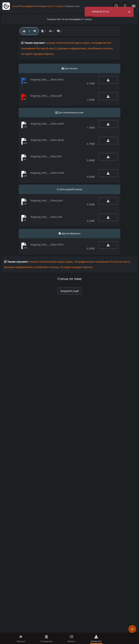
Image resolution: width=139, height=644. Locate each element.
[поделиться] (52, 31)
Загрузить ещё (69, 291)
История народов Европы (37, 54)
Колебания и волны (100, 48)
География (27, 6)
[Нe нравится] (35, 31)
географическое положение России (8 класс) (102, 262)
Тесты (15, 6)
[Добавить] (132, 629)
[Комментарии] (60, 31)
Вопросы (72, 641)
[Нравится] (24, 31)
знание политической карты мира (68, 43)
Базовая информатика (72, 48)
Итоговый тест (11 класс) (49, 6)
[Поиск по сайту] (116, 6)
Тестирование (46, 641)
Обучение (21, 641)
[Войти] (125, 6)
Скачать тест (96, 641)
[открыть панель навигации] (134, 6)
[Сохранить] (44, 31)
